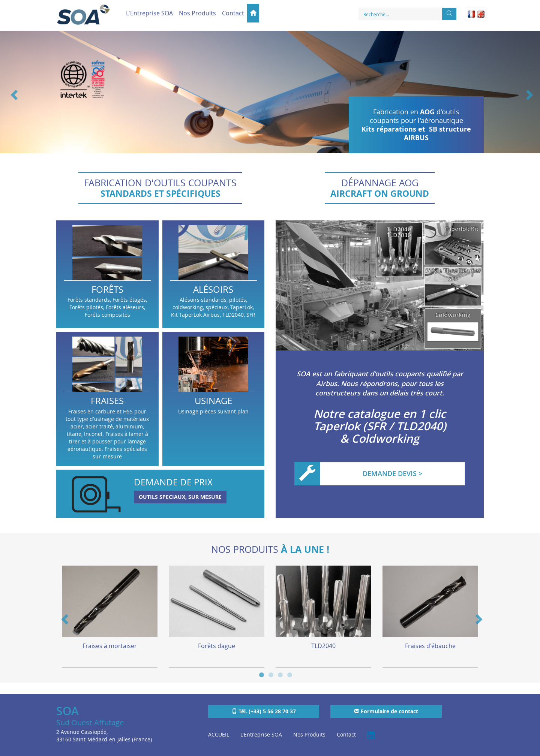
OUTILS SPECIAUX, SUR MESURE (180, 497)
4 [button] (290, 674)
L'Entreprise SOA (149, 13)
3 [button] (280, 674)
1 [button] (262, 674)
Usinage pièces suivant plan (214, 399)
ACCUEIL (219, 734)
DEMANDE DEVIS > (392, 473)
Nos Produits (197, 13)
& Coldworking (380, 439)
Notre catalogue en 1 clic (380, 414)
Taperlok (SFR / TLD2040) (380, 426)
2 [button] (271, 674)
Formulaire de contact (386, 711)
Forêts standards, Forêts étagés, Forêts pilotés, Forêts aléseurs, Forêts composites (107, 274)
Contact (233, 13)
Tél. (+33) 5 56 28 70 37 (264, 711)
